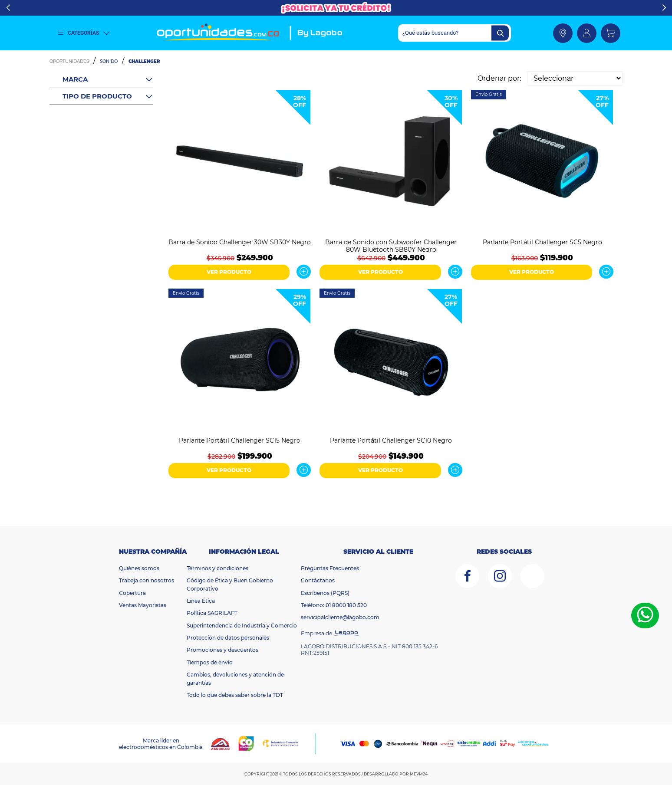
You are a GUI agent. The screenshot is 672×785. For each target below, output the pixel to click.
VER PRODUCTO (229, 272)
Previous (8, 8)
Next (664, 8)
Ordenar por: (499, 78)
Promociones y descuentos (222, 650)
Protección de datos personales (228, 638)
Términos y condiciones (217, 568)
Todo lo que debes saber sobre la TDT (235, 695)
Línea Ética (201, 601)
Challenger (144, 61)
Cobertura (132, 593)
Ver (304, 272)
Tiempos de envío (210, 662)
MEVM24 (419, 774)
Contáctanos (318, 580)
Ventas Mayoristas (143, 605)
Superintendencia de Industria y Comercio (242, 626)
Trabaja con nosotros (147, 580)
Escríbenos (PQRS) (325, 593)
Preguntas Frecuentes (330, 568)
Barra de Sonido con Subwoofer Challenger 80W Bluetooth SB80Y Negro (391, 245)
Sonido (109, 61)
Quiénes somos (139, 568)
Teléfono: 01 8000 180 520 (334, 605)
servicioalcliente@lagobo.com (340, 617)
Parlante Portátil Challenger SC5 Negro (542, 242)
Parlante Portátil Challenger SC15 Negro (240, 441)
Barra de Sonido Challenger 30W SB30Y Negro (240, 242)
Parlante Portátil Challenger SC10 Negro (391, 441)
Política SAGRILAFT (212, 613)
